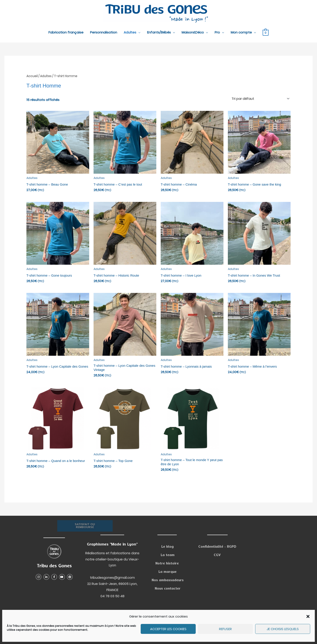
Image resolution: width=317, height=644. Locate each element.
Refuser (225, 629)
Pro (217, 32)
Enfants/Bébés (159, 32)
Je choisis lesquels (283, 629)
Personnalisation (104, 32)
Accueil (32, 76)
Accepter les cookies (168, 629)
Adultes (130, 32)
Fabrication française (66, 32)
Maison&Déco (193, 32)
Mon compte (241, 32)
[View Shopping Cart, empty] (266, 33)
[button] (308, 616)
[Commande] (260, 99)
